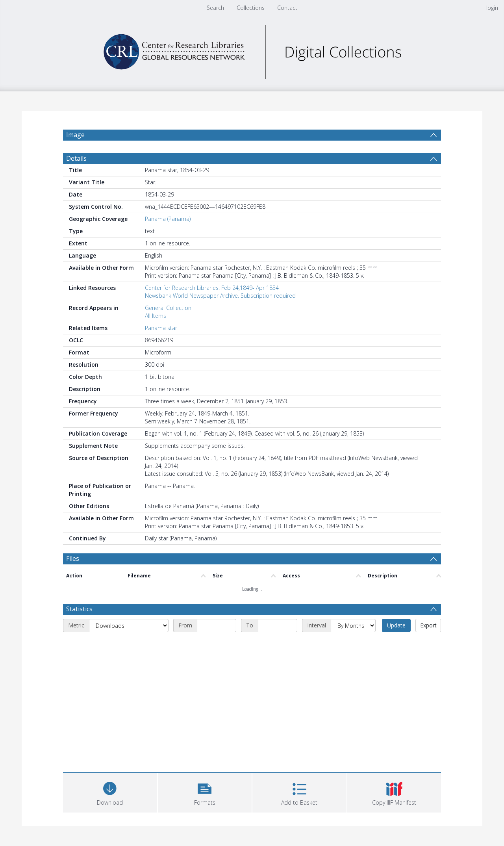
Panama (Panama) (168, 219)
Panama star (161, 328)
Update (396, 625)
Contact (287, 8)
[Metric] (129, 625)
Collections (251, 8)
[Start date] (217, 625)
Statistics (79, 609)
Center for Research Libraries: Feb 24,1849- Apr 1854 (212, 288)
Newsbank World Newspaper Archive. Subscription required (220, 296)
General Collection (168, 308)
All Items (156, 316)
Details (76, 158)
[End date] (278, 625)
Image (75, 135)
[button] (205, 792)
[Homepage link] (252, 50)
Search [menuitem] (215, 8)
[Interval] (353, 625)
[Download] (110, 792)
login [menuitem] (492, 8)
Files (73, 558)
